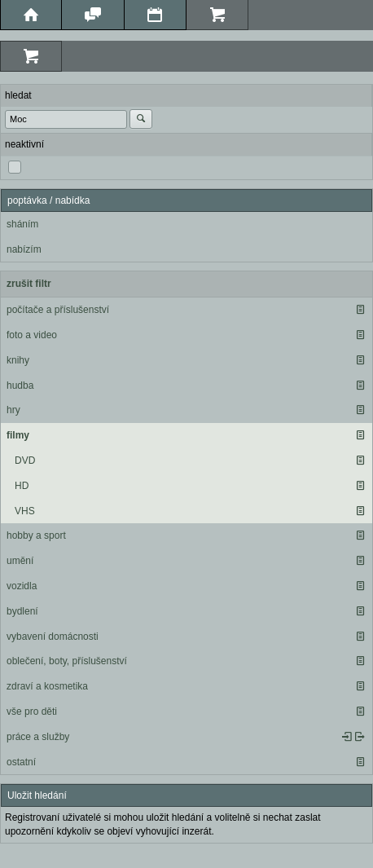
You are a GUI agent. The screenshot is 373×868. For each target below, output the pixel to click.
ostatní (21, 762)
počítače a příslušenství (58, 310)
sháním (22, 224)
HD (22, 486)
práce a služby (38, 737)
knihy (18, 360)
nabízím (24, 249)
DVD (25, 460)
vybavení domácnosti (53, 637)
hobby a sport (36, 535)
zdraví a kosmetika (47, 686)
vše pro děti (32, 712)
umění (20, 561)
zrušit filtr (29, 284)
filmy (18, 435)
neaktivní (24, 144)
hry (13, 410)
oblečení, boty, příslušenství (67, 661)
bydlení (22, 611)
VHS (25, 511)
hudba (20, 386)
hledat (18, 95)
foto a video (32, 335)
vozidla (22, 586)
